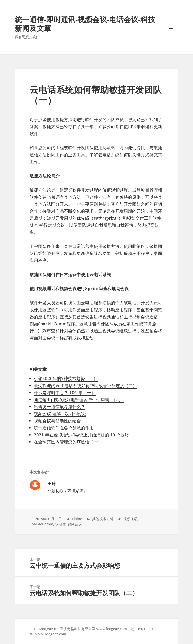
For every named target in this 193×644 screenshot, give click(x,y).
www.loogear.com (51, 634)
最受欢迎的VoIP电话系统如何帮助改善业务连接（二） (85, 385)
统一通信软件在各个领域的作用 (64, 428)
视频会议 (141, 317)
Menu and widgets (171, 34)
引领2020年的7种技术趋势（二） (66, 378)
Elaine (77, 519)
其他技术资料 (103, 519)
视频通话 (111, 317)
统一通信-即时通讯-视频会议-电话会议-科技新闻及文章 (85, 24)
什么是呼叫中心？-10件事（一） (65, 392)
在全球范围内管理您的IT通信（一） (68, 442)
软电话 (130, 303)
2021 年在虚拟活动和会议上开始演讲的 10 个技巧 (81, 435)
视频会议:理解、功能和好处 (60, 414)
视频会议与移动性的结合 (57, 421)
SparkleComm (52, 324)
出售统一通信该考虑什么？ (60, 407)
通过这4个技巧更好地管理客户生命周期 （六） (79, 400)
